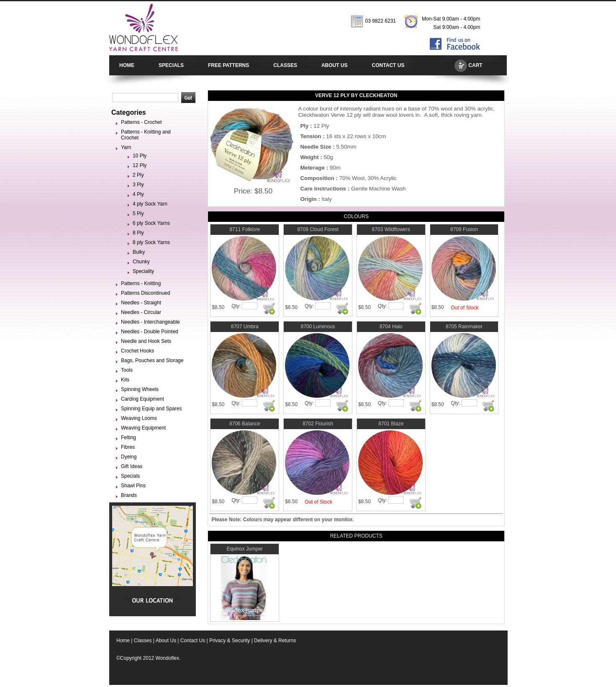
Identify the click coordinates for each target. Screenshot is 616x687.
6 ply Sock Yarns (151, 223)
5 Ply (138, 214)
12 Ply (140, 165)
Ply (304, 126)
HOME (127, 65)
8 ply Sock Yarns (151, 242)
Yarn (126, 147)
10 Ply (140, 156)
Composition (317, 178)
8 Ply (138, 233)
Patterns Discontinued (145, 293)
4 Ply (138, 194)
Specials (130, 476)
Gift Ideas (132, 466)
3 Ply (138, 185)
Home (123, 641)
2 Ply (138, 175)
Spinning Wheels (140, 389)
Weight (309, 157)
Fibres (128, 447)
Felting (128, 437)
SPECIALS (171, 65)
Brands (129, 495)
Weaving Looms (139, 418)
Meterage (312, 168)
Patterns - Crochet (141, 122)
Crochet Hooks (137, 351)
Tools (127, 370)
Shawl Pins (133, 486)
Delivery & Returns (275, 641)
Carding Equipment (142, 399)
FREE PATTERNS (228, 65)
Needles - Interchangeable (150, 322)
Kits (125, 380)
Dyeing (129, 457)
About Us (166, 641)
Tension (311, 136)
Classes (143, 641)
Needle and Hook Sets (146, 341)
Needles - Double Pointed (150, 332)
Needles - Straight (141, 303)
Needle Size (316, 147)
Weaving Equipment (143, 428)
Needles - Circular (141, 312)
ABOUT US (335, 65)
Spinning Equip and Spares (151, 409)
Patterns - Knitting (141, 283)
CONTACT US (388, 65)
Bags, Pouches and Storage (152, 360)
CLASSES (285, 65)
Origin (308, 199)
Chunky (141, 262)
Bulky (139, 252)
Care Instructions (323, 189)
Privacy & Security (230, 641)
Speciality (143, 271)
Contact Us (193, 641)
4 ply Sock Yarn (150, 204)
